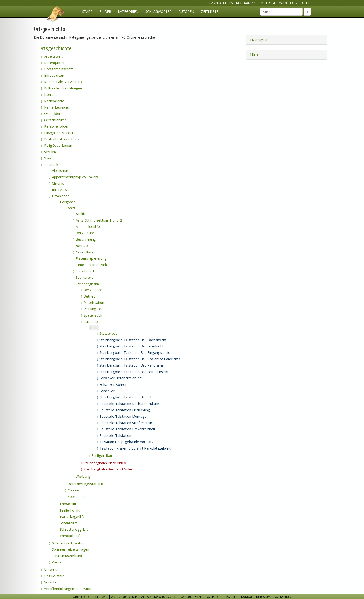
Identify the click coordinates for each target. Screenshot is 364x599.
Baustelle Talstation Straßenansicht (126, 423)
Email (198, 597)
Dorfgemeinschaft (57, 69)
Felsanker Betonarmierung (119, 378)
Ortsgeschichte (53, 48)
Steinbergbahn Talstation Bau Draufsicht (130, 346)
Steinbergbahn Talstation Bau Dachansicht (132, 340)
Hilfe (254, 54)
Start (87, 12)
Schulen (49, 152)
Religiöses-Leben (57, 145)
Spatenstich (91, 315)
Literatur (50, 94)
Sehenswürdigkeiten (67, 543)
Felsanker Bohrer (112, 384)
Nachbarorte (53, 101)
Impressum (267, 3)
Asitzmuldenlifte (87, 226)
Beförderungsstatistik (84, 484)
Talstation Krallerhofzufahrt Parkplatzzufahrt (134, 448)
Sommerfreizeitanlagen (69, 549)
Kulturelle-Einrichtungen (62, 88)
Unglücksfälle (53, 576)
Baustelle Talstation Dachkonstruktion (128, 404)
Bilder (105, 12)
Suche (305, 3)
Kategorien (128, 12)
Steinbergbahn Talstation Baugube (126, 397)
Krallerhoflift (68, 510)
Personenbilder (55, 126)
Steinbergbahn (86, 284)
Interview (58, 189)
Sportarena (83, 277)
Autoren (186, 12)
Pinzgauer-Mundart (58, 133)
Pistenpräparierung (90, 258)
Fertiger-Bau (100, 455)
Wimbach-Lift (69, 536)
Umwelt (49, 569)
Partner (235, 3)
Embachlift (67, 504)
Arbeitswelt (52, 56)
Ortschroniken (54, 120)
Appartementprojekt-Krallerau (75, 177)
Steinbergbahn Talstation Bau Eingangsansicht (135, 352)
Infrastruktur (53, 75)
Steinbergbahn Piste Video (103, 463)
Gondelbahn (84, 252)
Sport (47, 158)
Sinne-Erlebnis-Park (90, 265)
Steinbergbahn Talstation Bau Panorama (130, 365)
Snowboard (83, 271)
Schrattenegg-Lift (73, 529)
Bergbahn (66, 202)
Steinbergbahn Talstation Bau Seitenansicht (133, 372)
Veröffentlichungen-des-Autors (67, 589)
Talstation (90, 321)
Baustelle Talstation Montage (122, 416)
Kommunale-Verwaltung (62, 82)
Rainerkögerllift (71, 516)
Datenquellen (53, 63)
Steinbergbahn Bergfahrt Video (107, 469)
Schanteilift (67, 523)
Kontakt (251, 3)
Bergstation (84, 233)
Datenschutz (288, 3)
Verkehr (49, 582)
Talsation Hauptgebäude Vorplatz (125, 442)
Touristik (50, 165)
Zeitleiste (210, 12)
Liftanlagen (59, 196)
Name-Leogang (55, 107)
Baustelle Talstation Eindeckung (123, 410)
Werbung (82, 476)
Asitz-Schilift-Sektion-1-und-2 (97, 220)
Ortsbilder (51, 113)
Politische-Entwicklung (60, 139)
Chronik (56, 183)
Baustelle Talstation (114, 435)
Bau (94, 328)
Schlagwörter (158, 12)
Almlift (79, 214)
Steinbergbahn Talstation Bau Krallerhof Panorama (138, 359)
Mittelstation (92, 302)
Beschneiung (84, 239)
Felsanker (106, 391)
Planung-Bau (92, 309)
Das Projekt (218, 3)
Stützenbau (107, 333)
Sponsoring (75, 496)
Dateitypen (259, 40)
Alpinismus (59, 170)
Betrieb (80, 245)
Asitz (70, 208)
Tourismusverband (66, 556)
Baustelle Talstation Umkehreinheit (126, 429)
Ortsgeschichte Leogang (55, 15)
